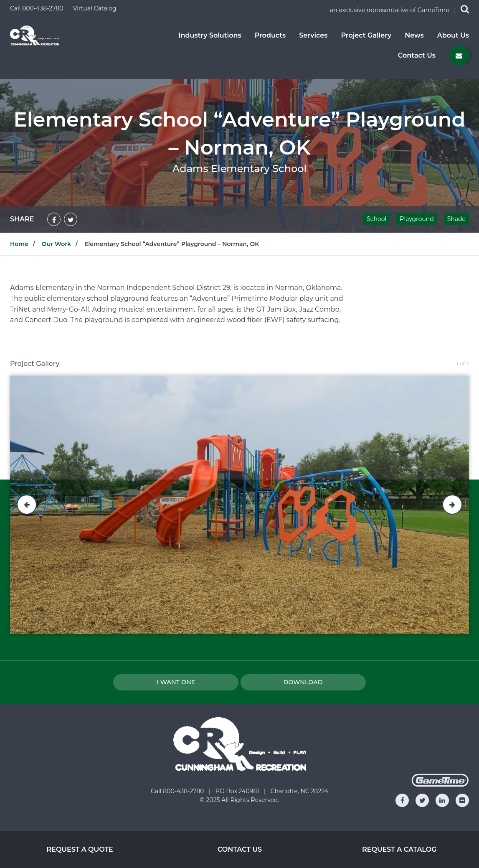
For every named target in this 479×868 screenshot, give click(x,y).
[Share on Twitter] (71, 219)
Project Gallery (366, 36)
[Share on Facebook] (54, 219)
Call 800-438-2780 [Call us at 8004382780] (37, 8)
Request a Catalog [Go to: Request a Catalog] (399, 849)
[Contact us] (459, 56)
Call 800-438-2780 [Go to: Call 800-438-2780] (178, 791)
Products (270, 36)
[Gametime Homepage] (440, 785)
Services (313, 36)
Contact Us (417, 56)
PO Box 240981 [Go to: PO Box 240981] (238, 791)
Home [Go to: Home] (19, 244)
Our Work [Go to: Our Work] (56, 244)
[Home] (35, 35)
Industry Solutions (210, 36)
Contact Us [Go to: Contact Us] (240, 849)
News (414, 36)
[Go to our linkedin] (442, 800)
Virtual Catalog (95, 8)
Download (303, 682)
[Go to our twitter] (422, 800)
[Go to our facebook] (402, 800)
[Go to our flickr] (462, 800)
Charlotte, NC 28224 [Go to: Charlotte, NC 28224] (299, 791)
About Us (453, 36)
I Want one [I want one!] (176, 682)
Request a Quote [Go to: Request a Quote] (80, 849)
